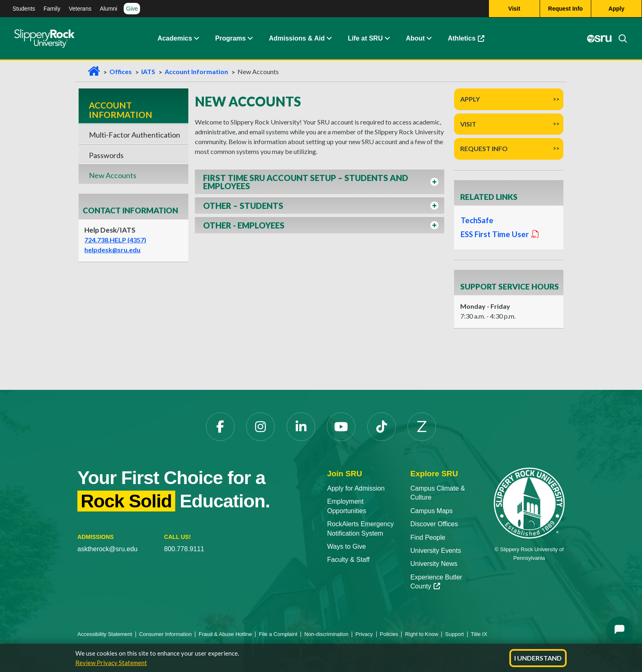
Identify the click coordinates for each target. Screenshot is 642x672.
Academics (175, 39)
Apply (470, 99)
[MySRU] (599, 39)
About (415, 39)
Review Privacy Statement (111, 663)
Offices (121, 71)
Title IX (479, 634)
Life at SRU (365, 39)
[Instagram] (260, 427)
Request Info (484, 148)
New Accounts (113, 175)
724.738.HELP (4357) (115, 240)
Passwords (106, 155)
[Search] (619, 39)
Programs (231, 39)
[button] (320, 182)
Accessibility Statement (105, 634)
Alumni (109, 9)
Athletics (466, 39)
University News (434, 564)
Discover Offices (434, 524)
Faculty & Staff (348, 560)
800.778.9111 (184, 549)
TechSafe (477, 220)
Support (454, 634)
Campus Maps (431, 511)
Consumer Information (166, 634)
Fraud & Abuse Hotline (225, 634)
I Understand (538, 658)
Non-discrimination (326, 634)
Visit (468, 124)
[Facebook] (220, 427)
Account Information (196, 71)
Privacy (364, 634)
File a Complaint (278, 634)
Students (24, 9)
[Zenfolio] (422, 427)
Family (52, 9)
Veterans (80, 9)
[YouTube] (341, 427)
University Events (436, 551)
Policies (389, 634)
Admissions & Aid (297, 39)
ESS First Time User (499, 234)
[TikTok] (382, 427)
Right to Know (422, 634)
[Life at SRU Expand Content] (387, 39)
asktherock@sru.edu (107, 549)
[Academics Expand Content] (196, 39)
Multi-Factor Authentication (135, 135)
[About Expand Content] (250, 39)
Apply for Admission (356, 488)
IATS (148, 71)
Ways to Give (347, 546)
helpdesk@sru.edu (112, 250)
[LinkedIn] (301, 427)
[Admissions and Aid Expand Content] (329, 39)
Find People (428, 537)
